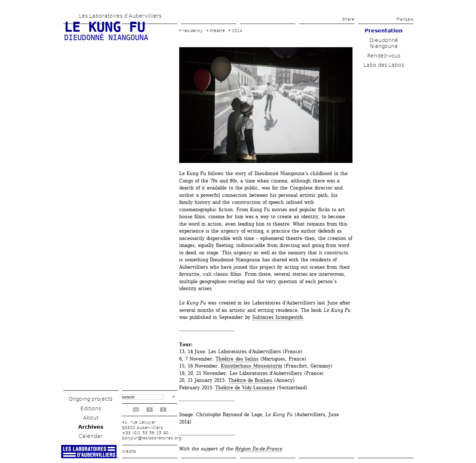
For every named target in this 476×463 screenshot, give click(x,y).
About (91, 418)
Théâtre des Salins (237, 359)
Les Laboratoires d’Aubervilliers (120, 16)
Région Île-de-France (259, 449)
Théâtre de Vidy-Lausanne (245, 388)
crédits (129, 451)
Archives (91, 427)
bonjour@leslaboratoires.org (152, 438)
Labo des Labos (384, 65)
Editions (91, 408)
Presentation (384, 31)
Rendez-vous (384, 56)
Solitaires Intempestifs (278, 317)
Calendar (91, 436)
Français (405, 19)
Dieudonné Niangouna (384, 43)
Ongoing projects (91, 399)
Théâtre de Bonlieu (250, 380)
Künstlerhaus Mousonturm (251, 366)
